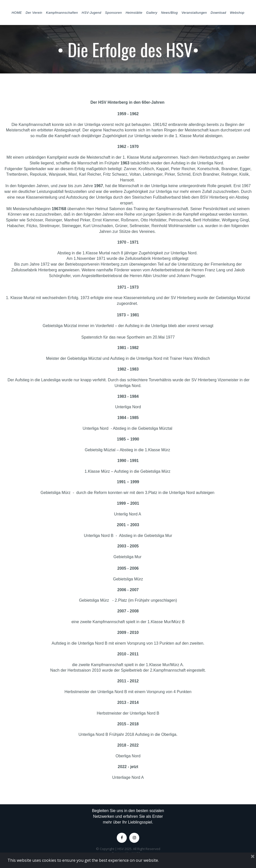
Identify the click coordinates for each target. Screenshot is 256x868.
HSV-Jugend (91, 13)
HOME (17, 13)
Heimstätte (134, 13)
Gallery (152, 13)
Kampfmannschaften (62, 13)
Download (218, 13)
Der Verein (34, 13)
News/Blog (169, 13)
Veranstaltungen (194, 13)
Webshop (237, 13)
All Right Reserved (147, 849)
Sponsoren (113, 13)
